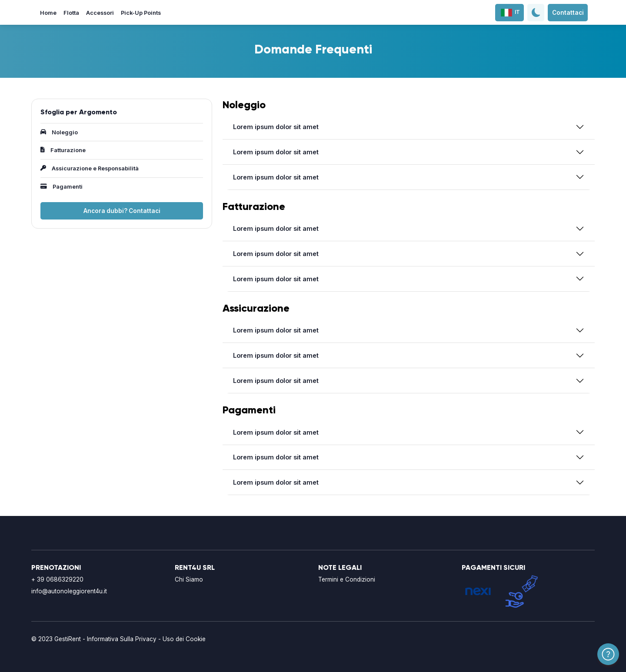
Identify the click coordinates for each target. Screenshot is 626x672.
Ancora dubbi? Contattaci (122, 211)
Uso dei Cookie (184, 639)
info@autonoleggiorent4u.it (69, 591)
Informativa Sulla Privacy (122, 639)
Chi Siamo (189, 579)
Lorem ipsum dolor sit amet (276, 127)
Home (48, 13)
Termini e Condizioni (347, 579)
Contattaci (568, 13)
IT (510, 12)
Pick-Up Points (141, 13)
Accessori (100, 13)
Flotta (71, 13)
